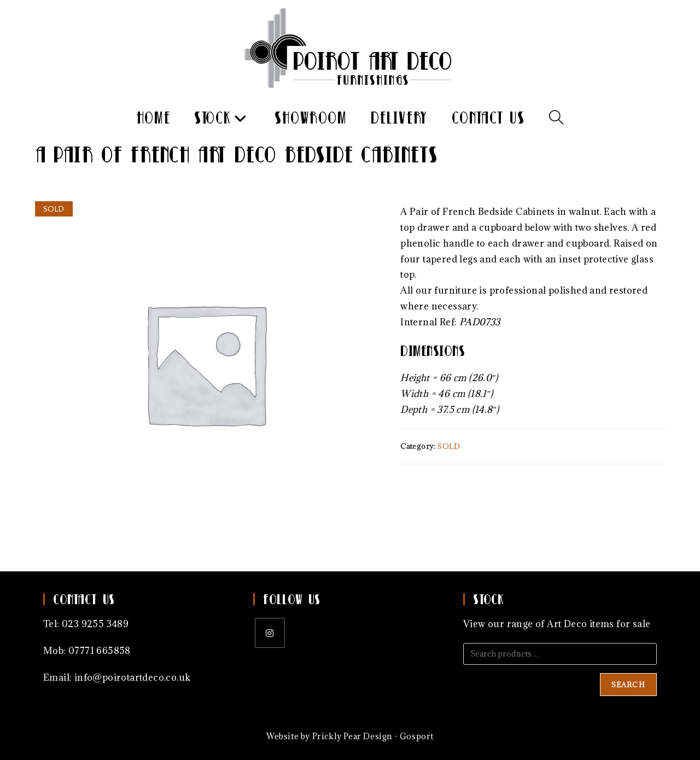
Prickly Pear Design (352, 736)
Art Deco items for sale (599, 624)
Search (628, 685)
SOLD (449, 446)
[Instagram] (270, 633)
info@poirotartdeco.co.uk (133, 677)
